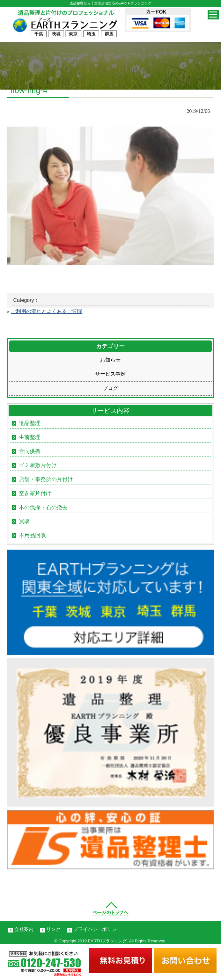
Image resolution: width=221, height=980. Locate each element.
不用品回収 (32, 535)
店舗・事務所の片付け (46, 479)
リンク (53, 929)
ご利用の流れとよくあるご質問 (47, 311)
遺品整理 (30, 423)
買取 (24, 521)
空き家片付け (35, 493)
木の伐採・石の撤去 (43, 507)
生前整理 (30, 437)
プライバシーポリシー (97, 929)
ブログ (110, 388)
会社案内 (24, 929)
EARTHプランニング (107, 941)
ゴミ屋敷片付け (38, 465)
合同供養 (30, 451)
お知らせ (110, 360)
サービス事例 (110, 374)
